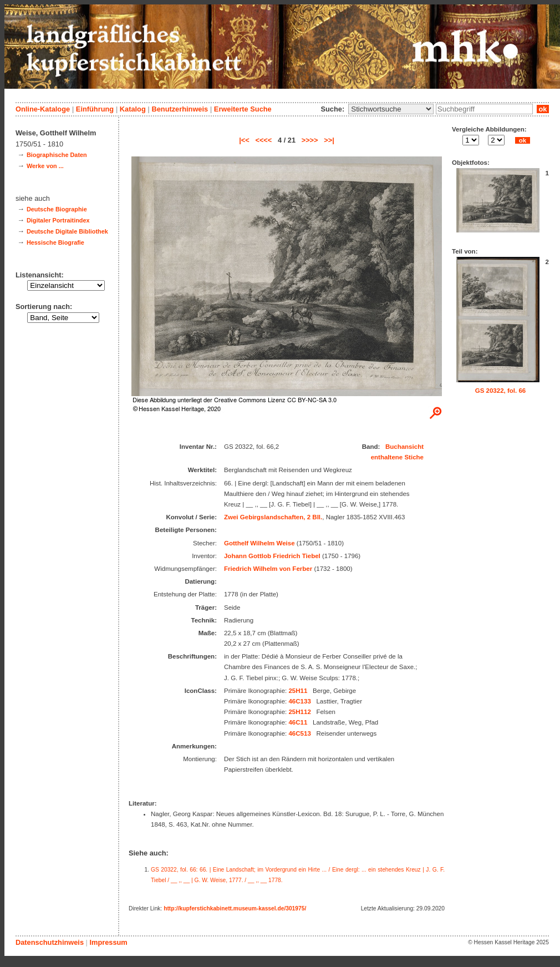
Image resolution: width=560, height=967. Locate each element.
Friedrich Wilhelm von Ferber (268, 569)
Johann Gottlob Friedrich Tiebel (272, 556)
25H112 (299, 712)
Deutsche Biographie (57, 209)
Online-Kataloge (43, 109)
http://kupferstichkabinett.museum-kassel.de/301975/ (235, 908)
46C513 (299, 733)
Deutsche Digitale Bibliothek (67, 231)
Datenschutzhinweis (50, 942)
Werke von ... (45, 166)
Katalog (133, 109)
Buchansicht (404, 447)
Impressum (108, 942)
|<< (244, 140)
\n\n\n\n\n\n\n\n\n (391, 109)
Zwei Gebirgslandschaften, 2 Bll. (273, 517)
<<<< (263, 140)
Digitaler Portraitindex (58, 220)
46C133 (299, 701)
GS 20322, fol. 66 (501, 391)
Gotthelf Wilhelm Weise (259, 543)
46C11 (298, 722)
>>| (329, 140)
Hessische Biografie (55, 242)
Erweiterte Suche (243, 109)
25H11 (298, 691)
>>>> (310, 140)
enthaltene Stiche (397, 457)
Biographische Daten (57, 155)
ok (543, 109)
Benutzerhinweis (180, 109)
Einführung (95, 109)
